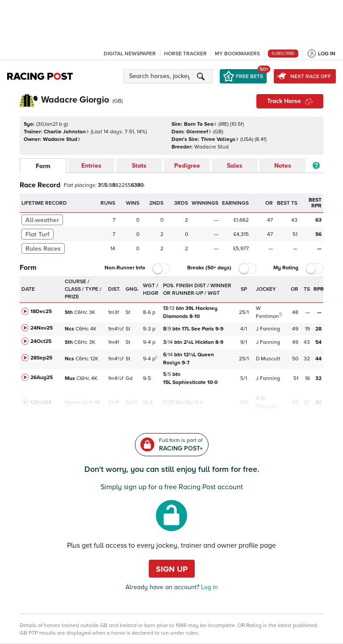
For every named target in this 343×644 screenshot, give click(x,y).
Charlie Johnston (67, 132)
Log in (209, 587)
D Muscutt (268, 359)
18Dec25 (41, 312)
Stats (139, 166)
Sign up (172, 569)
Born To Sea (201, 124)
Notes (283, 166)
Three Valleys (220, 139)
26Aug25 (42, 378)
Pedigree (187, 166)
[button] (169, 76)
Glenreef (199, 132)
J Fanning (268, 329)
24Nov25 (42, 328)
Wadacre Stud (62, 139)
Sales (235, 166)
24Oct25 (41, 341)
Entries (91, 166)
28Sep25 (41, 358)
